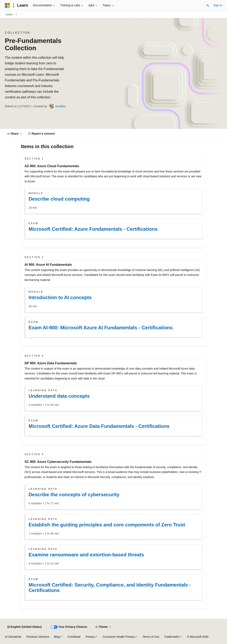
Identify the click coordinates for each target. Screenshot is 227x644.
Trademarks (172, 637)
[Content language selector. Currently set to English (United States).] (24, 627)
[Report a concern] (42, 134)
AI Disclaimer (13, 637)
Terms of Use (151, 637)
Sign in (218, 5)
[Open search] (208, 5)
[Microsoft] (7, 5)
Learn (9, 14)
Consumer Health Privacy (119, 637)
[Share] (15, 134)
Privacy (90, 637)
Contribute (74, 637)
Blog (57, 637)
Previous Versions (38, 637)
